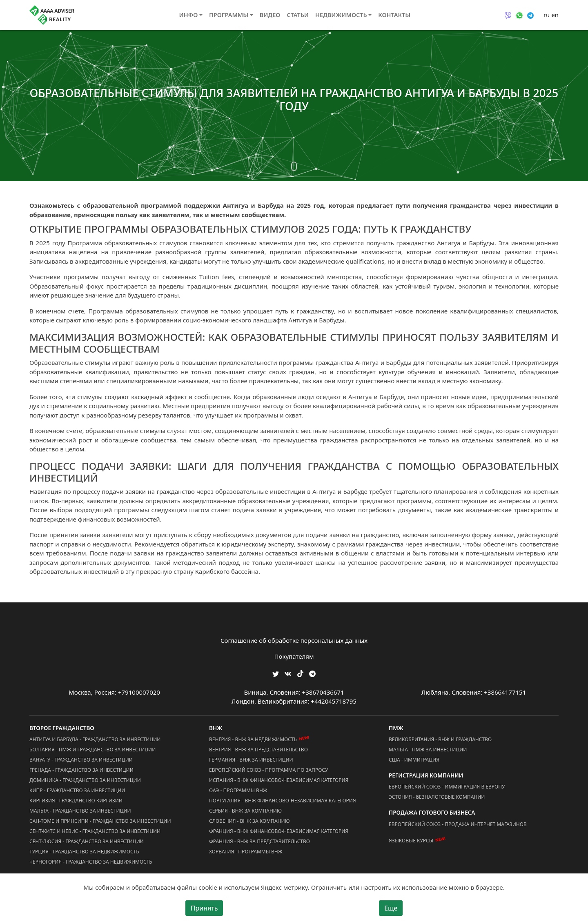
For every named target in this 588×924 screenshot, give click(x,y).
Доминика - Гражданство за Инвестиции (85, 780)
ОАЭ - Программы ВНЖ (238, 790)
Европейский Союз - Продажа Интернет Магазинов (458, 824)
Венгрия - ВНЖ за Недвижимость (253, 739)
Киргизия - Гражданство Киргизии (76, 801)
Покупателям (294, 656)
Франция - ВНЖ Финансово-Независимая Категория (279, 831)
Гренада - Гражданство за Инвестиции (81, 770)
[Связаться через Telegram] (530, 15)
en (555, 15)
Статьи (298, 15)
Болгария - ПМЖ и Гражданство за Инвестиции (92, 750)
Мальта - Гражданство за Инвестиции (80, 811)
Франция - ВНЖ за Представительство (259, 841)
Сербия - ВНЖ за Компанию (245, 811)
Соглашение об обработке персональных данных (294, 640)
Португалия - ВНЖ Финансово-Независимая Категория (283, 801)
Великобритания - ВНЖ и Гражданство (440, 739)
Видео (270, 15)
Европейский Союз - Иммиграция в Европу (447, 787)
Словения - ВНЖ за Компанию (249, 821)
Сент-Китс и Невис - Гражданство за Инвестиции (95, 831)
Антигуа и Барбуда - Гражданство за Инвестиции (95, 739)
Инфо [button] (189, 15)
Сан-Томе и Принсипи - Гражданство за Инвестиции (100, 821)
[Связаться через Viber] (508, 15)
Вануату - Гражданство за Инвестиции (81, 760)
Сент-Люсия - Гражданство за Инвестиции (87, 841)
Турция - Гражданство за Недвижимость (84, 852)
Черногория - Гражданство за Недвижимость (91, 862)
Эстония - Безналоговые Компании (437, 797)
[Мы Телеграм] (312, 673)
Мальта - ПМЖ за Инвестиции (428, 750)
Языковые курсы (411, 841)
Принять (204, 908)
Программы (229, 15)
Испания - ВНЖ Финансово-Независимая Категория (279, 780)
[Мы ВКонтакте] (288, 673)
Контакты (394, 15)
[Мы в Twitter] (276, 673)
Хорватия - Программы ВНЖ (246, 852)
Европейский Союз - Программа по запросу (268, 770)
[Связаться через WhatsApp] (519, 15)
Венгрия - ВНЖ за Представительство (258, 750)
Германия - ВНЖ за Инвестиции (251, 760)
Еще (391, 908)
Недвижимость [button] (341, 15)
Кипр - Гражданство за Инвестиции (77, 790)
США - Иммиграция (414, 760)
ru (547, 15)
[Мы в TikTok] (300, 671)
